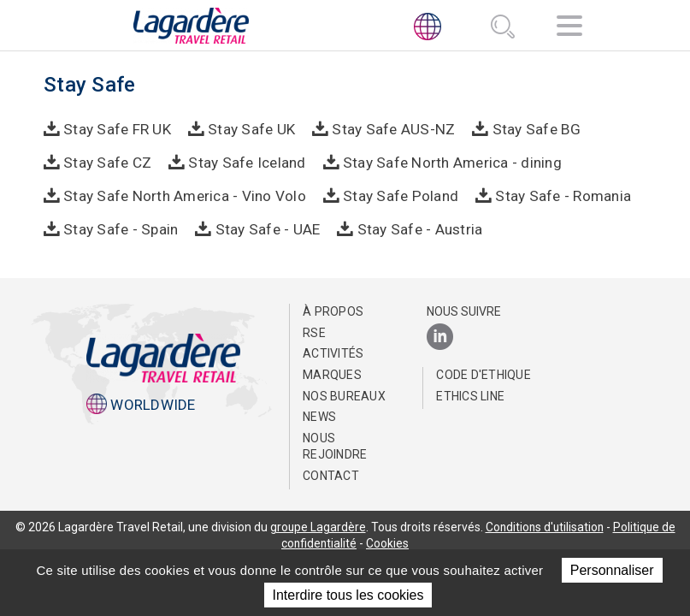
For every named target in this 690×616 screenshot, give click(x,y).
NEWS (319, 416)
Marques (332, 374)
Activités (333, 352)
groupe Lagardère (316, 525)
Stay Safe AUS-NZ (389, 128)
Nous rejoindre (335, 446)
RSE (314, 332)
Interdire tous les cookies (348, 595)
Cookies (388, 542)
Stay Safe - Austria (415, 228)
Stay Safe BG (529, 128)
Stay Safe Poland (398, 194)
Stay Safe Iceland (245, 162)
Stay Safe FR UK (117, 128)
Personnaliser (612, 570)
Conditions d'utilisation (545, 525)
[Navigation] (569, 29)
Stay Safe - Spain (120, 228)
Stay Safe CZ (107, 162)
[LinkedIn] (440, 337)
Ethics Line (470, 394)
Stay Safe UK (250, 128)
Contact (331, 475)
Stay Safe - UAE (265, 228)
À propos (333, 311)
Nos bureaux (344, 394)
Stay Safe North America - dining (448, 162)
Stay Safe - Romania (558, 194)
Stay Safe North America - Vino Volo (184, 194)
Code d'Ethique (484, 374)
